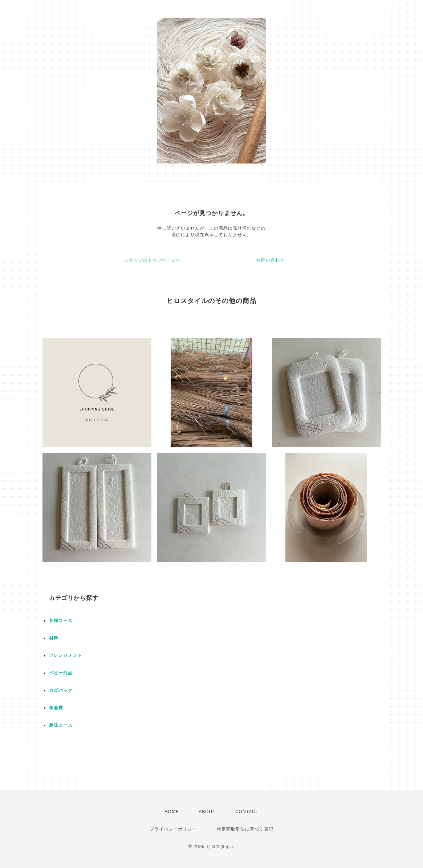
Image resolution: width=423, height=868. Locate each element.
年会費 (56, 708)
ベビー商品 (61, 673)
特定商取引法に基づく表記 (245, 829)
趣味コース (61, 725)
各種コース (61, 621)
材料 (54, 638)
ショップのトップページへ (152, 260)
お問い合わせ (271, 260)
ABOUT (207, 812)
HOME (172, 812)
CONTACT (247, 812)
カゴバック (61, 690)
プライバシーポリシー (173, 829)
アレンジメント (66, 655)
